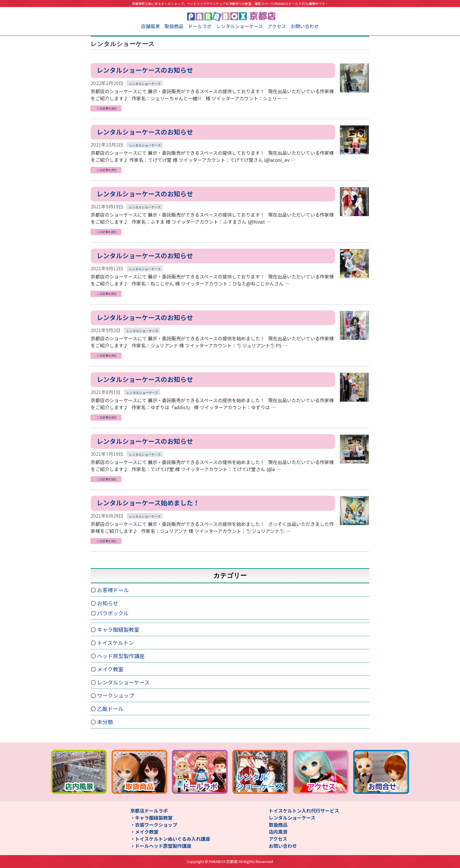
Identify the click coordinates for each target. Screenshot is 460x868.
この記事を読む (107, 108)
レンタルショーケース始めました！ (148, 502)
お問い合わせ (305, 26)
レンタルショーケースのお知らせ (145, 70)
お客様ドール (113, 590)
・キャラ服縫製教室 (151, 818)
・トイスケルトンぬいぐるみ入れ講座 (170, 839)
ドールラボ (200, 26)
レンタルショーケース (240, 26)
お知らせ (108, 603)
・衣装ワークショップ (154, 825)
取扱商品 (174, 26)
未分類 (105, 722)
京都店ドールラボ (149, 811)
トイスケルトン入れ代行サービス (304, 811)
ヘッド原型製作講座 (121, 656)
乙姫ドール (110, 709)
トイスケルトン (115, 643)
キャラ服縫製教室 (118, 629)
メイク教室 (110, 669)
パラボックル (113, 613)
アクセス (277, 26)
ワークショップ (116, 695)
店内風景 (278, 832)
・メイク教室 (144, 832)
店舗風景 (150, 26)
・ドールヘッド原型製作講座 (161, 846)
